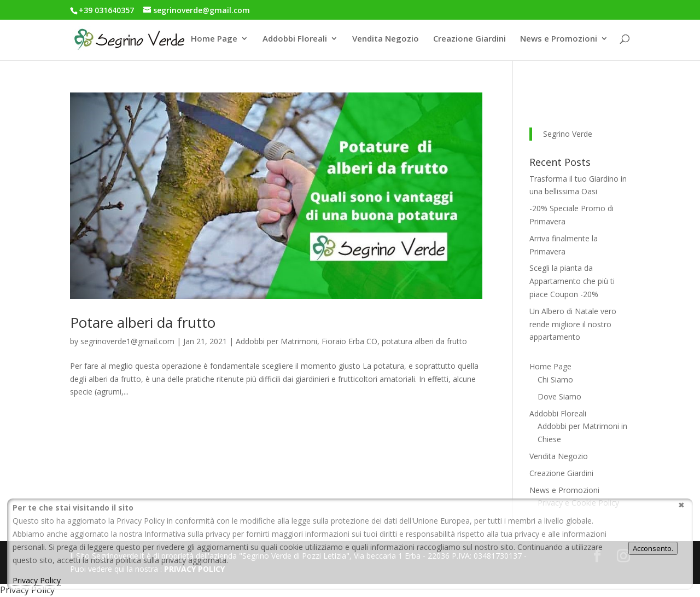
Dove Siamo (559, 396)
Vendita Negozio (386, 39)
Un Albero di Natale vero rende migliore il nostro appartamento (573, 324)
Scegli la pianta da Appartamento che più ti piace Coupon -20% (572, 281)
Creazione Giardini (469, 39)
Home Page (214, 39)
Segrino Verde (568, 134)
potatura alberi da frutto (424, 341)
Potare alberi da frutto (143, 322)
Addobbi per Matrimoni (276, 341)
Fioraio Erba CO (349, 341)
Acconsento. (653, 548)
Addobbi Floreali (295, 39)
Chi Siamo (555, 379)
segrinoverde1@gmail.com (127, 341)
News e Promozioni (559, 39)
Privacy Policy (37, 580)
